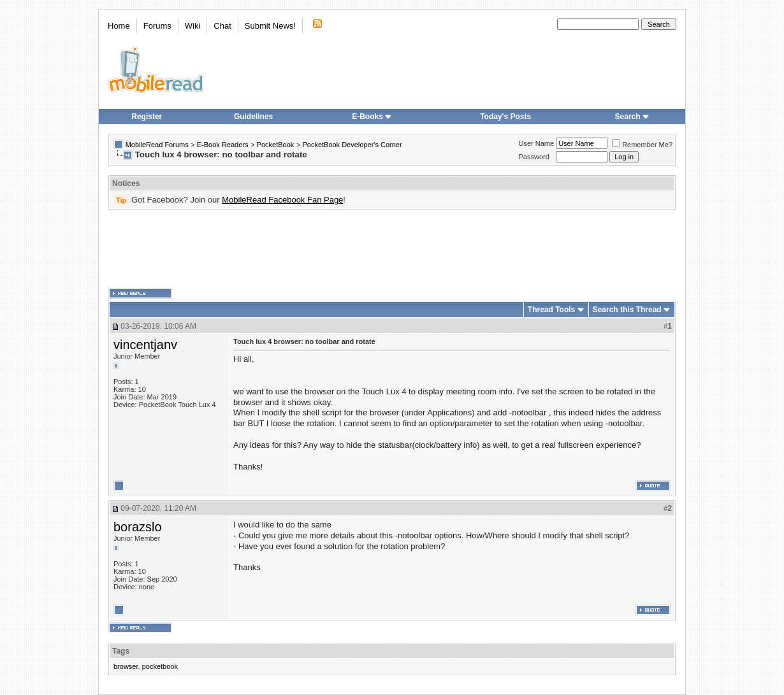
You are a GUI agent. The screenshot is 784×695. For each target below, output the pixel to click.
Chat (222, 26)
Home (119, 26)
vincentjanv (145, 345)
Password (534, 157)
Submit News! (270, 26)
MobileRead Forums (157, 145)
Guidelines (253, 117)
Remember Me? (642, 145)
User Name (537, 143)
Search (632, 117)
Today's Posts (505, 117)
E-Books (372, 117)
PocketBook (276, 145)
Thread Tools (551, 310)
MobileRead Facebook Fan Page (282, 200)
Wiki (193, 26)
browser (126, 666)
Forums (157, 26)
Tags (121, 651)
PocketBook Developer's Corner (352, 145)
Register (147, 117)
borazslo (138, 527)
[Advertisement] (392, 249)
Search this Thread (627, 310)
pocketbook (160, 666)
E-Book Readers (223, 145)
